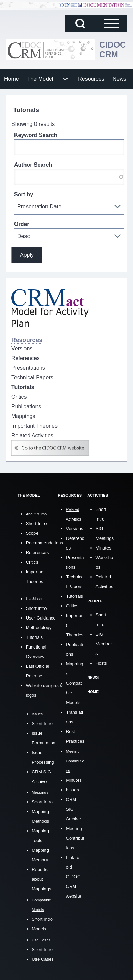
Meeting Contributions (75, 838)
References (37, 552)
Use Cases (43, 959)
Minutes (74, 780)
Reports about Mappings (41, 879)
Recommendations (44, 543)
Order (22, 224)
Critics (32, 562)
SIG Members (104, 644)
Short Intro (36, 523)
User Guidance (41, 618)
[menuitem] (12, 79)
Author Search (33, 165)
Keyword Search (36, 135)
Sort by (24, 194)
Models (39, 929)
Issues (73, 790)
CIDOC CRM (112, 50)
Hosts (101, 663)
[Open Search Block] (80, 23)
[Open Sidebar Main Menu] (112, 23)
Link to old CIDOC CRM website (74, 877)
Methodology (39, 628)
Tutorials (34, 637)
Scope (32, 533)
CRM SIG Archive (74, 809)
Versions (75, 529)
